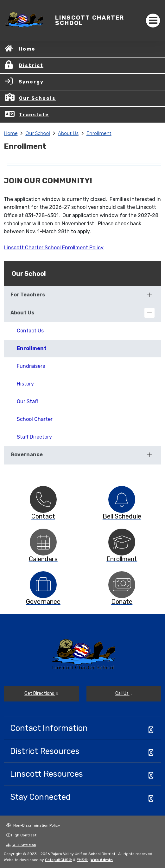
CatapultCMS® (58, 860)
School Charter (35, 419)
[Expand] (149, 295)
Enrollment (99, 133)
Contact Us (30, 331)
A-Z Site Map (21, 845)
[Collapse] (149, 313)
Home (27, 49)
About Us (68, 133)
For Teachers (28, 295)
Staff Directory (34, 437)
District (31, 65)
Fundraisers (31, 366)
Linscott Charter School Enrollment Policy (54, 248)
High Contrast (24, 835)
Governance (27, 455)
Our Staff (28, 401)
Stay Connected (40, 797)
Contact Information (49, 728)
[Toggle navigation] (153, 21)
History (25, 384)
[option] (43, 499)
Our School (38, 133)
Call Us (124, 693)
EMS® (82, 860)
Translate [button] (34, 115)
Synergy (31, 82)
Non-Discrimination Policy (33, 825)
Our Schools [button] (37, 98)
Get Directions (41, 693)
